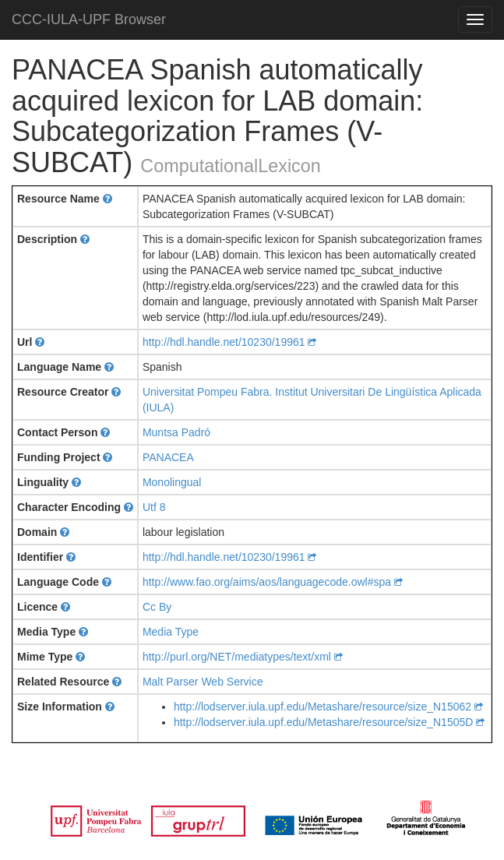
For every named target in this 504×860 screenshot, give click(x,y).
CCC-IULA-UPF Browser (89, 19)
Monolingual (172, 482)
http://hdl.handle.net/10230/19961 (230, 342)
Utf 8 (154, 507)
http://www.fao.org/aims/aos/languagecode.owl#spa (273, 582)
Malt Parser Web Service (203, 682)
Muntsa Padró (176, 432)
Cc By (157, 607)
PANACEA (168, 457)
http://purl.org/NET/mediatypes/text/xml (243, 657)
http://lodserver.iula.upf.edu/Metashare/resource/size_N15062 (328, 707)
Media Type (171, 632)
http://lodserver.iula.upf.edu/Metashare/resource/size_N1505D (329, 722)
